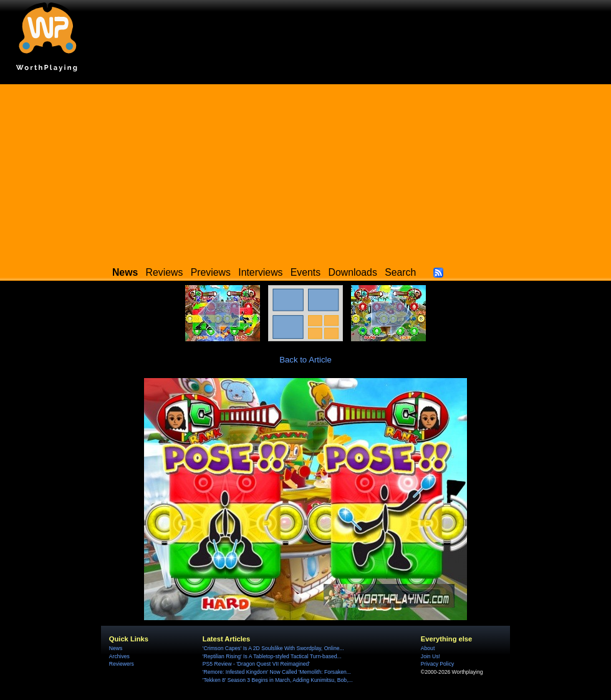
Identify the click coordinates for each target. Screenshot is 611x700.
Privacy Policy (437, 664)
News (116, 648)
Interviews (260, 272)
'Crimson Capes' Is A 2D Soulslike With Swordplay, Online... (273, 648)
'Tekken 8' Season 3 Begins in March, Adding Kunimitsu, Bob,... (278, 680)
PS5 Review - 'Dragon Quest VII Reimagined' (256, 664)
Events (305, 272)
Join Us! (431, 656)
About (428, 648)
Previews (211, 272)
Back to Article (305, 360)
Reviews (165, 272)
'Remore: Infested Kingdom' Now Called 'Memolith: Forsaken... (277, 672)
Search (400, 272)
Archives (119, 656)
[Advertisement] (305, 172)
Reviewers (122, 664)
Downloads (353, 272)
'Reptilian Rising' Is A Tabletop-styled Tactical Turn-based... (272, 656)
